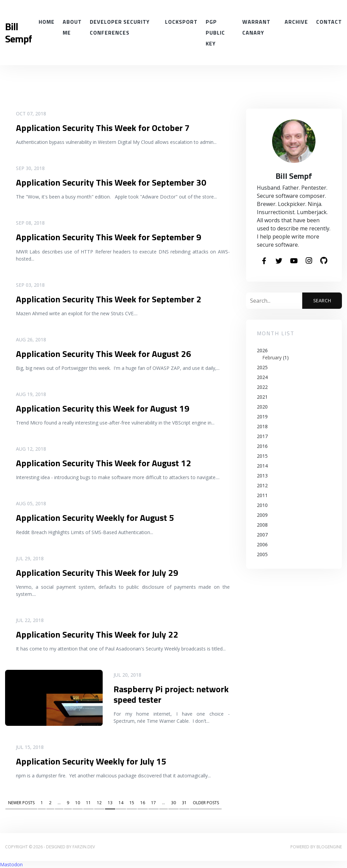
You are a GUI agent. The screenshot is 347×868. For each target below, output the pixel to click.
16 (143, 803)
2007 (262, 535)
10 (78, 803)
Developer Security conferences (120, 27)
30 (173, 803)
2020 (262, 407)
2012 (262, 485)
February (272, 357)
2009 (262, 515)
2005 (262, 554)
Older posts (206, 803)
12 (99, 803)
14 (121, 803)
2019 (262, 417)
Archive (296, 22)
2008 (262, 525)
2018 (262, 426)
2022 (262, 387)
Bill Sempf (18, 33)
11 (88, 803)
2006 (262, 544)
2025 (262, 367)
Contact (329, 22)
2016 (262, 446)
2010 (262, 505)
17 (154, 803)
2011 (262, 495)
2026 (294, 354)
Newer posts (21, 803)
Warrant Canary (256, 27)
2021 (262, 397)
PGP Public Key (215, 33)
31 (184, 803)
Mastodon (11, 864)
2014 (262, 466)
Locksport (181, 22)
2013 (262, 476)
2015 (262, 456)
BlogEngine (329, 847)
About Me (72, 27)
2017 (262, 436)
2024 (262, 377)
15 (132, 803)
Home (47, 22)
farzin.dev (84, 847)
